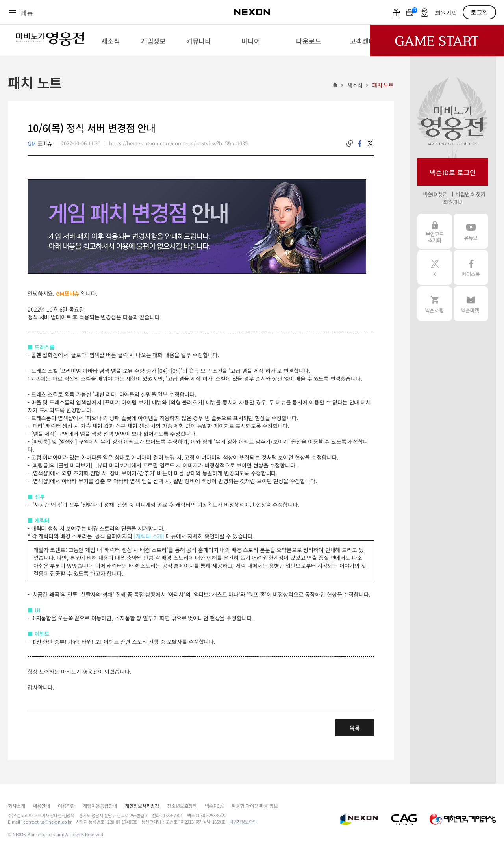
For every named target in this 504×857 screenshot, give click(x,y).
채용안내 (41, 806)
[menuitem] (110, 41)
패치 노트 (383, 85)
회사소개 (16, 806)
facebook (360, 143)
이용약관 (66, 806)
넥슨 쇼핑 (435, 304)
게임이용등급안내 (100, 806)
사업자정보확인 (243, 822)
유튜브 (471, 231)
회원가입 (446, 13)
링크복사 (350, 143)
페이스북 (471, 267)
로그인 (479, 12)
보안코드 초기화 (435, 231)
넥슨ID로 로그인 (453, 172)
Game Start (437, 41)
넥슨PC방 (214, 806)
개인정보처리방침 (142, 806)
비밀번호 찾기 (470, 194)
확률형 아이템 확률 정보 (255, 806)
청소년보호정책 (182, 806)
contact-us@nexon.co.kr (47, 822)
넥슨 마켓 (471, 304)
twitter (370, 143)
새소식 (355, 85)
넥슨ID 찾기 (435, 194)
